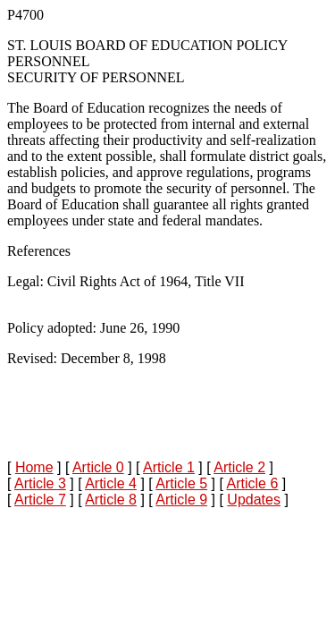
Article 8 (111, 500)
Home (34, 467)
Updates (254, 500)
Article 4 (111, 483)
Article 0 (98, 467)
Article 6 (252, 483)
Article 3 (40, 483)
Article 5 (181, 483)
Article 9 (181, 500)
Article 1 (169, 467)
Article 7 (40, 500)
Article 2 (239, 467)
